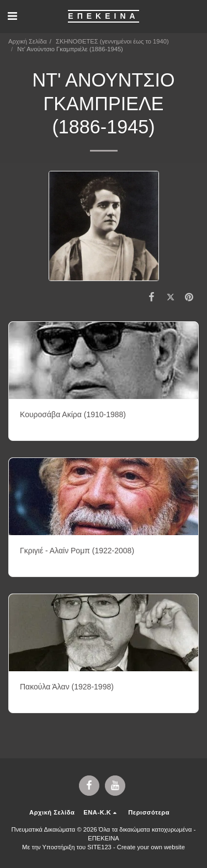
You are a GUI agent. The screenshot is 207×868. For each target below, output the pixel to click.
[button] (12, 16)
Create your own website (151, 847)
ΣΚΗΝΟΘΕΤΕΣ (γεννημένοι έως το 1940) (112, 41)
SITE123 (99, 847)
